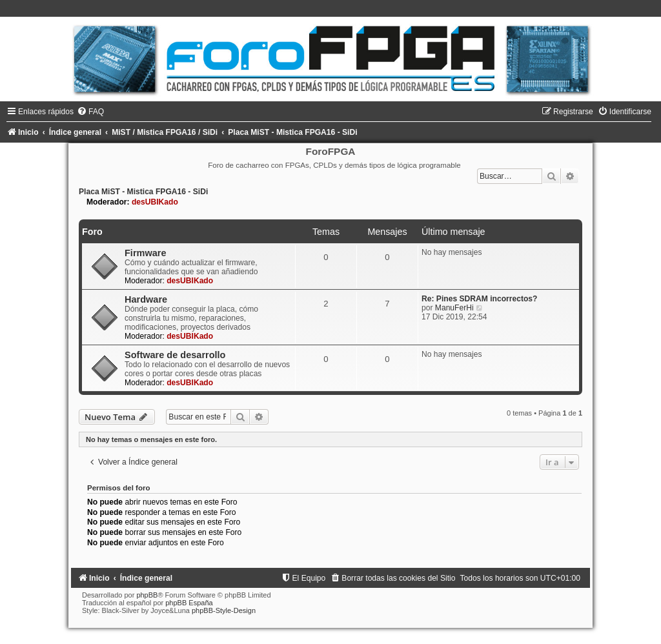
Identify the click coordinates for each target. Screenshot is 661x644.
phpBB (147, 595)
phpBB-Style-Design (224, 610)
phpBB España (189, 603)
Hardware (146, 299)
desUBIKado (155, 202)
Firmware (146, 253)
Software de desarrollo (175, 355)
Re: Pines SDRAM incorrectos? (479, 299)
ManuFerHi (454, 308)
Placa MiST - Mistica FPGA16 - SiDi (143, 192)
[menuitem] (90, 112)
